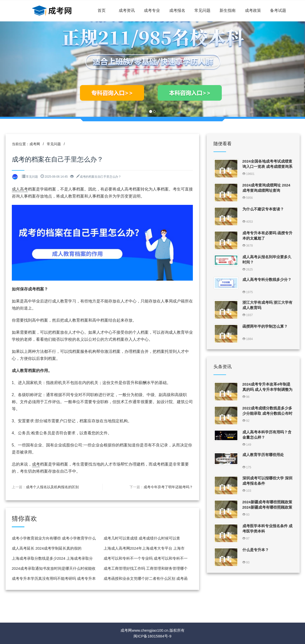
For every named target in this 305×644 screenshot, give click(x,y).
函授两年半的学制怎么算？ (265, 326)
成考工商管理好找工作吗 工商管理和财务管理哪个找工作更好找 (146, 570)
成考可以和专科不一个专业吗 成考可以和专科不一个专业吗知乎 (146, 560)
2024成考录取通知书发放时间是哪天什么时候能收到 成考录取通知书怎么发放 (54, 570)
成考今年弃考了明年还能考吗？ (168, 487)
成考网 (35, 144)
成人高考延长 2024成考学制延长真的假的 (47, 548)
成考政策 (253, 10)
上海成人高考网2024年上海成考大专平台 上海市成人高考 (144, 550)
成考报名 (177, 10)
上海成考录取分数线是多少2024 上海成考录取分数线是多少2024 (52, 560)
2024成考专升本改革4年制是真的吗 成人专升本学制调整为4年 (267, 389)
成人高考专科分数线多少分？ (267, 279)
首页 (102, 10)
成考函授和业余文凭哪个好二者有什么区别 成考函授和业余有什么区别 (146, 580)
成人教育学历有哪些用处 (263, 455)
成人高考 (20, 189)
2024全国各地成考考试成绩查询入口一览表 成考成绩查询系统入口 (267, 166)
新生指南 (228, 10)
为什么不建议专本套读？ (263, 209)
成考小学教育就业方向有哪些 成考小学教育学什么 (54, 538)
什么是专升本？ (256, 550)
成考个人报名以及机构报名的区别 (52, 487)
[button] (23, 69)
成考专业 (152, 10)
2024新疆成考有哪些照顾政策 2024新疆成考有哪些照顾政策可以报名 (267, 507)
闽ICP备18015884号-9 (152, 636)
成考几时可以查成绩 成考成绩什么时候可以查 (142, 538)
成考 (36, 464)
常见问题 (202, 10)
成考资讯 (127, 10)
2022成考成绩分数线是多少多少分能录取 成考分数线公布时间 (267, 413)
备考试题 (278, 10)
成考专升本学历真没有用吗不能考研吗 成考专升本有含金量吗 (54, 580)
